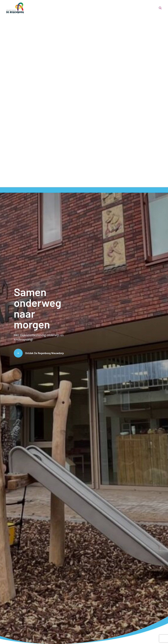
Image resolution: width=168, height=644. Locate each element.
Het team (71, 8)
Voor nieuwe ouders (91, 8)
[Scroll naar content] (39, 353)
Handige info (129, 8)
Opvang (113, 8)
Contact (145, 8)
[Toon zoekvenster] (160, 8)
